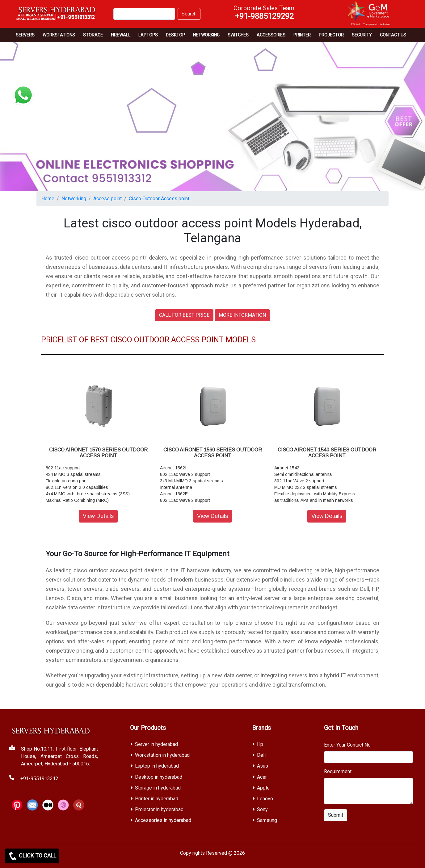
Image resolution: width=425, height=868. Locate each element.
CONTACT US (393, 35)
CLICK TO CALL (32, 856)
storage (93, 35)
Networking (206, 35)
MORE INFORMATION (242, 315)
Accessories (271, 35)
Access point (107, 199)
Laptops (148, 35)
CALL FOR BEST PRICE (184, 315)
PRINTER (302, 35)
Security (362, 35)
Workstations (59, 35)
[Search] (144, 14)
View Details (98, 516)
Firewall (121, 35)
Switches (238, 35)
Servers (25, 35)
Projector (331, 35)
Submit (336, 815)
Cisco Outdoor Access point (159, 199)
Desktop (175, 35)
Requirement (338, 771)
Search (189, 14)
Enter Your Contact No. (348, 745)
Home (48, 199)
